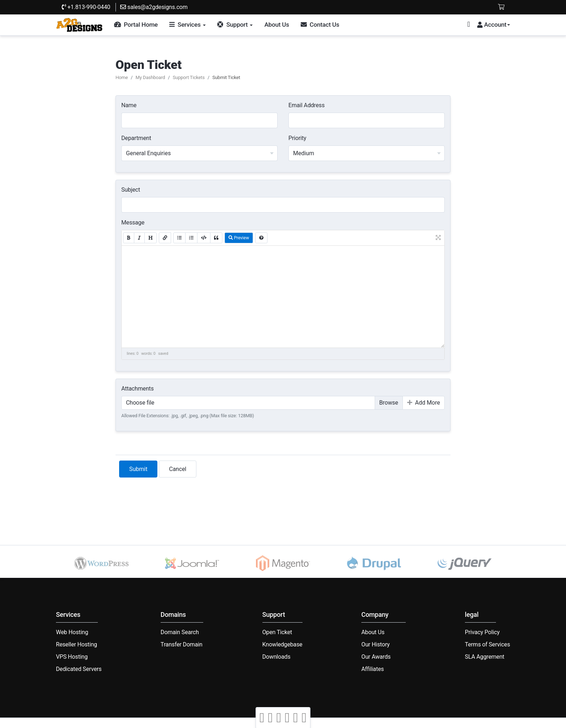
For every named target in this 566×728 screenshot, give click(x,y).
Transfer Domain (182, 644)
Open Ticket (277, 632)
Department (136, 138)
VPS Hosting (72, 657)
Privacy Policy (482, 632)
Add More (424, 403)
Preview (239, 238)
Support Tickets (189, 77)
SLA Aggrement (485, 657)
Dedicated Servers (79, 669)
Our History (375, 644)
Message (133, 223)
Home (122, 77)
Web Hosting (72, 632)
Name (129, 105)
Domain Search (180, 632)
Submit (138, 469)
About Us (373, 632)
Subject (131, 190)
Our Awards (376, 657)
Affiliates (373, 669)
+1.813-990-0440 (86, 7)
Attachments (138, 389)
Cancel (178, 469)
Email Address (306, 105)
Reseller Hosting (77, 644)
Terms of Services (487, 644)
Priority (297, 138)
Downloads (277, 657)
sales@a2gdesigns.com (154, 7)
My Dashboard (151, 77)
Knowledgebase (282, 644)
